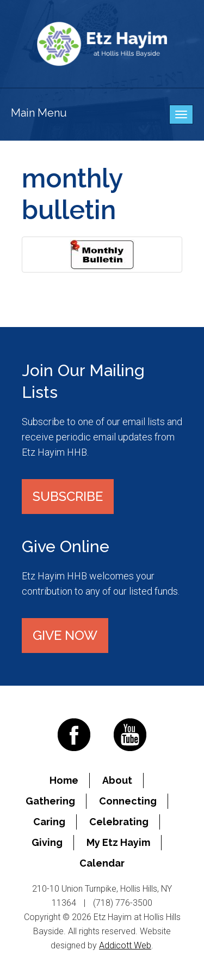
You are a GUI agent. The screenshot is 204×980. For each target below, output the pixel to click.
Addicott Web (125, 945)
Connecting (128, 801)
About (117, 780)
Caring (49, 822)
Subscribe (68, 496)
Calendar (102, 863)
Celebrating (119, 822)
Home (64, 780)
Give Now (65, 635)
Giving (47, 842)
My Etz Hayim (118, 842)
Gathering (50, 801)
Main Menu (39, 113)
